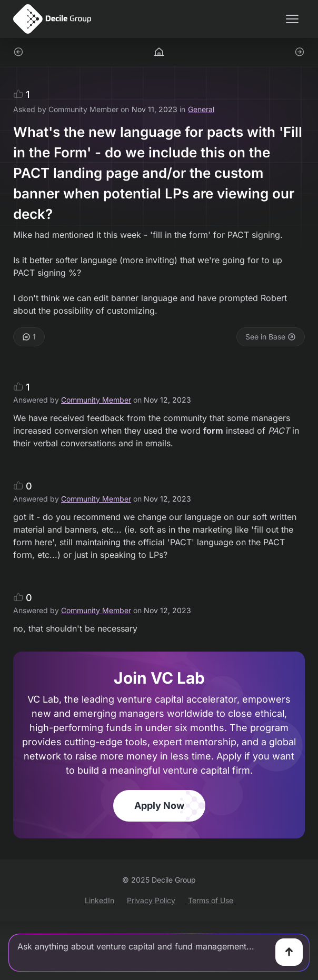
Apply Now (159, 806)
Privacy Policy (151, 900)
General (201, 109)
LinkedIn (100, 900)
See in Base (271, 337)
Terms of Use (211, 900)
